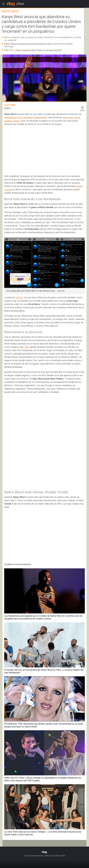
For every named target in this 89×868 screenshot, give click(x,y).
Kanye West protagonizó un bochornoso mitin (28, 44)
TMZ (26, 347)
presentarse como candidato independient (25, 117)
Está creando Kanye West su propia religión (38, 50)
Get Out (19, 297)
